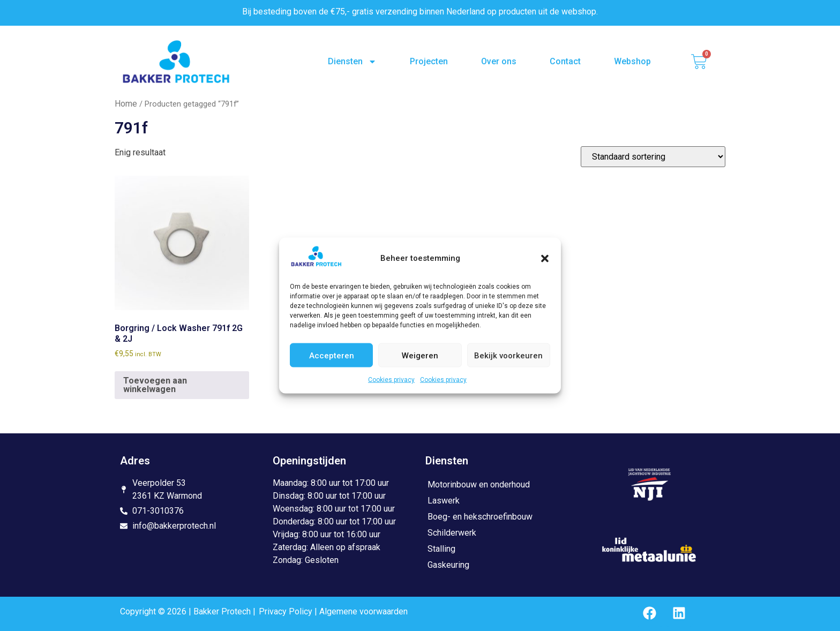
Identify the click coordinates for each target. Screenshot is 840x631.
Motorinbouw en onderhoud (479, 484)
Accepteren (332, 355)
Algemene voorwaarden (363, 611)
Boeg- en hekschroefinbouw (480, 517)
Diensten (352, 62)
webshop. (580, 12)
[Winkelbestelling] (653, 157)
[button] (545, 258)
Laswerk (444, 501)
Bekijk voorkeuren (508, 355)
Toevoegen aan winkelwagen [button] (155, 385)
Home (126, 104)
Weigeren (420, 355)
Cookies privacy (391, 380)
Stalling (441, 549)
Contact (565, 61)
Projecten (429, 61)
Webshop (632, 61)
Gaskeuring (448, 565)
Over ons (499, 61)
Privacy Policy (286, 611)
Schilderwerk (452, 533)
